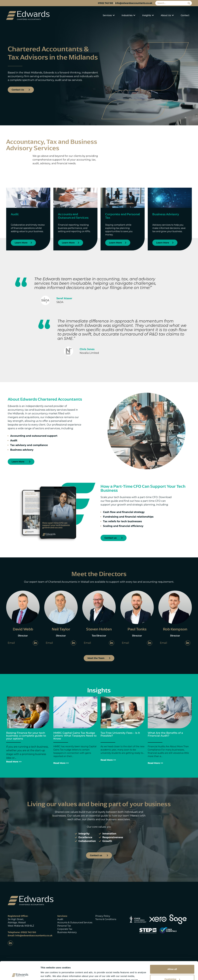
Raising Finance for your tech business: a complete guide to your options (26, 736)
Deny (172, 971)
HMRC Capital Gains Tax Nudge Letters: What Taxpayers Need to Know (75, 736)
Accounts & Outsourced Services (75, 923)
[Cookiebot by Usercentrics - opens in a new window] (20, 974)
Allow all (172, 951)
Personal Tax (64, 926)
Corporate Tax (65, 929)
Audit (60, 919)
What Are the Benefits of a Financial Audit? (165, 734)
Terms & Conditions (106, 919)
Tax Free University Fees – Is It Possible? (120, 734)
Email (11, 643)
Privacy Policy (103, 916)
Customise (172, 961)
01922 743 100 (105, 3)
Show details (48, 974)
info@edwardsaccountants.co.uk (134, 3)
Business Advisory (67, 932)
